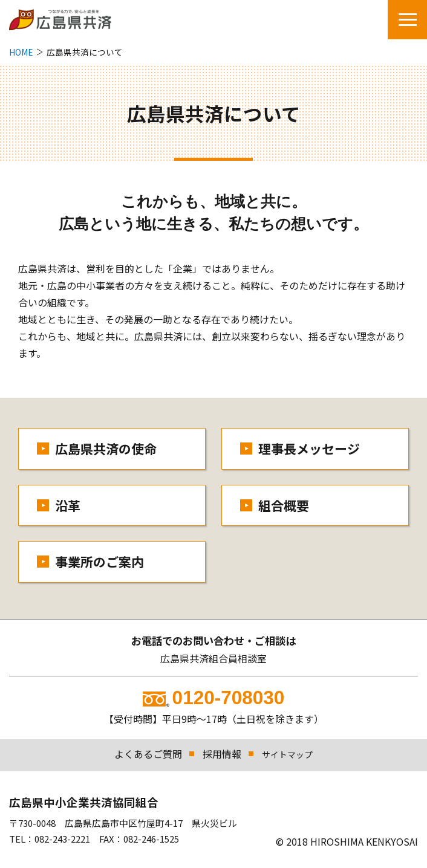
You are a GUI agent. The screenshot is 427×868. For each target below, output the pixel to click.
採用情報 (222, 754)
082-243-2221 (62, 839)
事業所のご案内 (99, 562)
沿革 (68, 505)
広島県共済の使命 (106, 449)
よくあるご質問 (148, 754)
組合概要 (284, 505)
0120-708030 (214, 698)
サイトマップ (287, 754)
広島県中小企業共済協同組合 (84, 802)
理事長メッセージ (309, 449)
